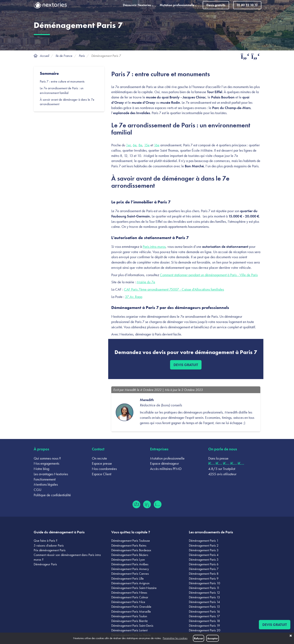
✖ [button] (291, 636)
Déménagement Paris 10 (204, 583)
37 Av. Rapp (134, 297)
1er (128, 145)
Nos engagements (46, 463)
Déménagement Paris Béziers (130, 555)
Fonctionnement (45, 479)
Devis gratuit (186, 365)
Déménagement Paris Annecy (130, 569)
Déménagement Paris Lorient (129, 630)
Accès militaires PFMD (166, 469)
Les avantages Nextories (51, 474)
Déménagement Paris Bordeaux (131, 550)
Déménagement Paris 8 (204, 574)
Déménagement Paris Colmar (130, 597)
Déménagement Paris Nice (128, 602)
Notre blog (41, 469)
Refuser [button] (199, 638)
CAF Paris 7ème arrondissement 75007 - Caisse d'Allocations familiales (174, 289)
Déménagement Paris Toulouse (131, 541)
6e (135, 145)
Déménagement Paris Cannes (130, 574)
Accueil (44, 56)
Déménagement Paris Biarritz (129, 621)
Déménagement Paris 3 (204, 550)
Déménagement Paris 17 (204, 616)
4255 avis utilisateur (222, 474)
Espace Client (102, 474)
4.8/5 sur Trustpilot (222, 469)
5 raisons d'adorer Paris (49, 545)
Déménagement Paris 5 (204, 560)
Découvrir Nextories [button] (139, 5)
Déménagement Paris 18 (204, 621)
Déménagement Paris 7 (204, 569)
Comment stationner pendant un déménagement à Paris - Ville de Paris (209, 275)
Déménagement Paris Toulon (129, 616)
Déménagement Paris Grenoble (131, 607)
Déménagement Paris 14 (204, 602)
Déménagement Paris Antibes (130, 564)
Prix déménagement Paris (50, 550)
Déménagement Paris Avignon (130, 583)
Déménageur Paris (45, 564)
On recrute (99, 458)
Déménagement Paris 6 (204, 564)
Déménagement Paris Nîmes (129, 593)
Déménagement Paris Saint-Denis (132, 626)
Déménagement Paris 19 (204, 626)
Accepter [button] (213, 638)
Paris (82, 56)
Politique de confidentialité (52, 495)
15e (147, 145)
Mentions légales (46, 484)
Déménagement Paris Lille (128, 578)
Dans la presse (218, 458)
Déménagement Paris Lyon (128, 560)
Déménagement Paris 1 (204, 541)
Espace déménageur (164, 463)
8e (140, 145)
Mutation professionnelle (167, 458)
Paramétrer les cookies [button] (175, 638)
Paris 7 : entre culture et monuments (63, 81)
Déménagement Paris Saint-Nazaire (134, 588)
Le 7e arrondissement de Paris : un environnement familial (62, 90)
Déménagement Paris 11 (204, 588)
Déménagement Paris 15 (204, 607)
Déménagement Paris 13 (204, 597)
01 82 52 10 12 (247, 5)
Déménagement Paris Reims (129, 545)
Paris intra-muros (154, 246)
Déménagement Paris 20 (205, 630)
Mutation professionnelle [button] (179, 5)
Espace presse (102, 463)
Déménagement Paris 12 (204, 593)
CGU (38, 490)
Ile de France (64, 56)
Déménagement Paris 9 (204, 578)
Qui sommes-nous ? (47, 458)
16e (157, 145)
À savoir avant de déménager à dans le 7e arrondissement (67, 102)
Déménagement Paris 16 (204, 611)
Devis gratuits (216, 5)
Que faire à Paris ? (46, 541)
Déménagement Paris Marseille (131, 611)
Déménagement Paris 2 (204, 545)
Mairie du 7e (146, 282)
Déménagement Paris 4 (204, 555)
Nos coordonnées (104, 469)
